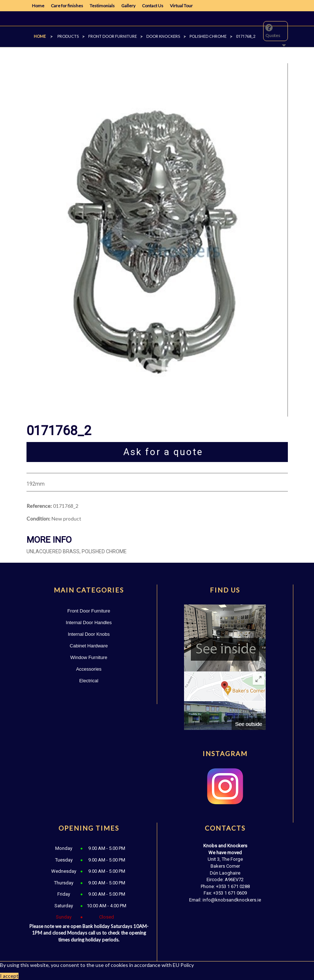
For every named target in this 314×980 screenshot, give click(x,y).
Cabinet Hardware (89, 646)
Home (38, 6)
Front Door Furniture (89, 611)
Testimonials (102, 6)
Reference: (39, 506)
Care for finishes (67, 6)
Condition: (38, 519)
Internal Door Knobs (89, 634)
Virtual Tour (181, 6)
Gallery (128, 6)
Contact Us (153, 6)
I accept (9, 976)
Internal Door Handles (89, 622)
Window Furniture (89, 657)
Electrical (89, 681)
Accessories (89, 669)
